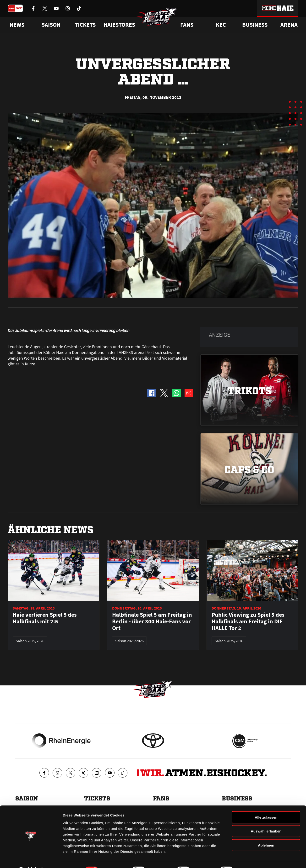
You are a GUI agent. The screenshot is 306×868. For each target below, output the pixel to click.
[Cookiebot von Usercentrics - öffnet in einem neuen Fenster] (31, 859)
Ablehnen (266, 833)
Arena (289, 25)
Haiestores (119, 25)
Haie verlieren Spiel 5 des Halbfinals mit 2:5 (45, 618)
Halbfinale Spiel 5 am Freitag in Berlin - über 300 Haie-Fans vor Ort (152, 621)
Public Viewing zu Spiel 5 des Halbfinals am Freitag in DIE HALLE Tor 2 (248, 621)
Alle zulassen (266, 805)
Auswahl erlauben (266, 819)
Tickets (85, 25)
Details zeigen (254, 859)
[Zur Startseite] (158, 18)
